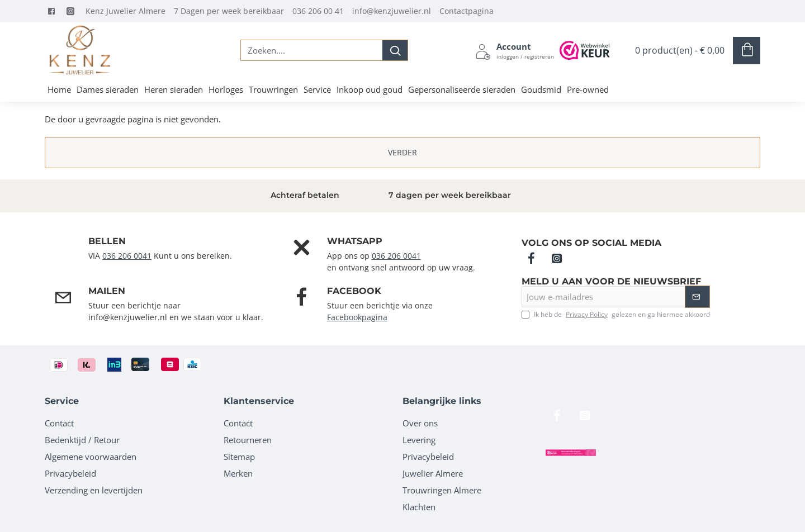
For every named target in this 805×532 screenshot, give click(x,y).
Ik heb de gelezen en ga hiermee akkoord (616, 315)
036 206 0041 (127, 256)
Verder (402, 152)
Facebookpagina (357, 317)
